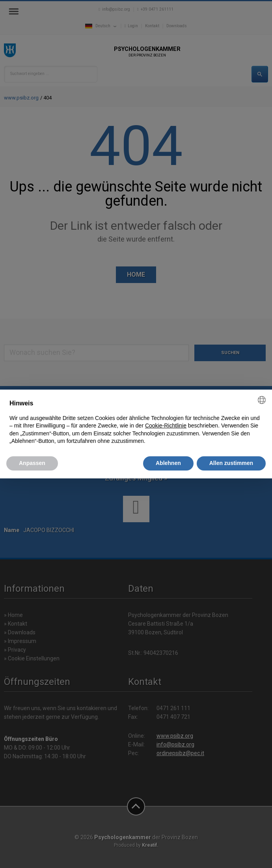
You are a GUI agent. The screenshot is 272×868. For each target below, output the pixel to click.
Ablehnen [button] (168, 463)
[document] (136, 422)
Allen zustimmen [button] (231, 463)
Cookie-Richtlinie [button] (166, 426)
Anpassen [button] (32, 463)
